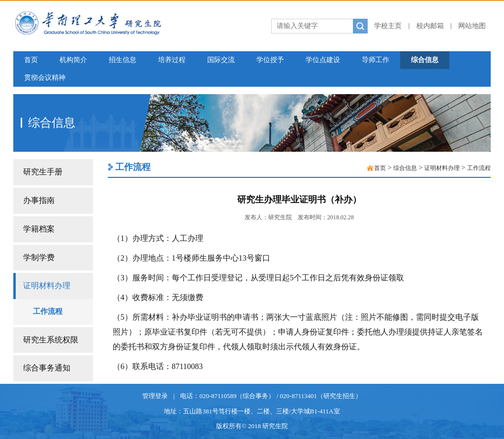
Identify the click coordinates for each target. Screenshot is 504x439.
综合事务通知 (47, 368)
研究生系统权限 (51, 340)
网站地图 (472, 26)
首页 (380, 168)
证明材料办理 (47, 286)
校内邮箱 (430, 26)
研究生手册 (43, 172)
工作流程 (48, 311)
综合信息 (405, 168)
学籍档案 (39, 229)
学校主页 (388, 26)
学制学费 (39, 257)
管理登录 (155, 396)
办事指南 (39, 200)
